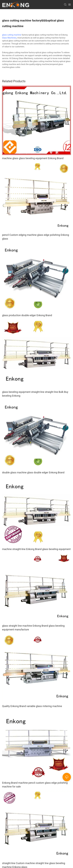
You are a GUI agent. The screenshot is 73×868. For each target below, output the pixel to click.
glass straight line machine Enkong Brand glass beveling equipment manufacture (33, 628)
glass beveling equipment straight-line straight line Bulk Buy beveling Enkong (35, 394)
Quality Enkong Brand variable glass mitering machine (32, 706)
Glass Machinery (9, 38)
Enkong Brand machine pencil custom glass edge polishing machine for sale (35, 785)
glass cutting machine (12, 35)
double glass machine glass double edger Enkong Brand (33, 472)
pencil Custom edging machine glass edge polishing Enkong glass (36, 237)
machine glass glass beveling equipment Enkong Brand (33, 158)
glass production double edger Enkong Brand (27, 315)
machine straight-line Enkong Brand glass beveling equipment (36, 549)
